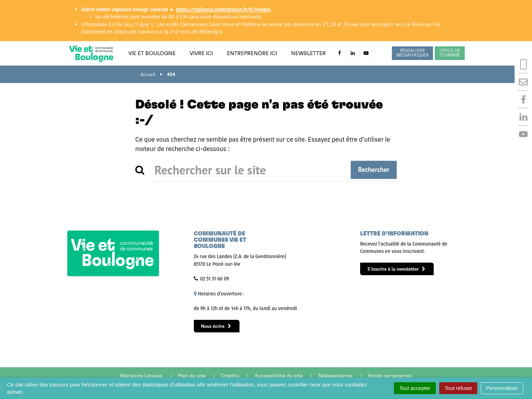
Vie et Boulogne (152, 53)
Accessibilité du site (279, 376)
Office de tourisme (450, 53)
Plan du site (192, 376)
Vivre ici (201, 53)
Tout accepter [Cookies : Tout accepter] (415, 388)
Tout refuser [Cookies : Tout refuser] (458, 388)
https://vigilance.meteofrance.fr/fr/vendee (223, 9)
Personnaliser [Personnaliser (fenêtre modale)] (502, 388)
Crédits (230, 376)
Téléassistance (335, 376)
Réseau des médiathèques (412, 53)
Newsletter (309, 53)
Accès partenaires (390, 376)
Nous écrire (216, 326)
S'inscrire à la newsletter (396, 269)
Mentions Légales (141, 376)
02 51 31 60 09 (215, 279)
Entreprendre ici (252, 53)
